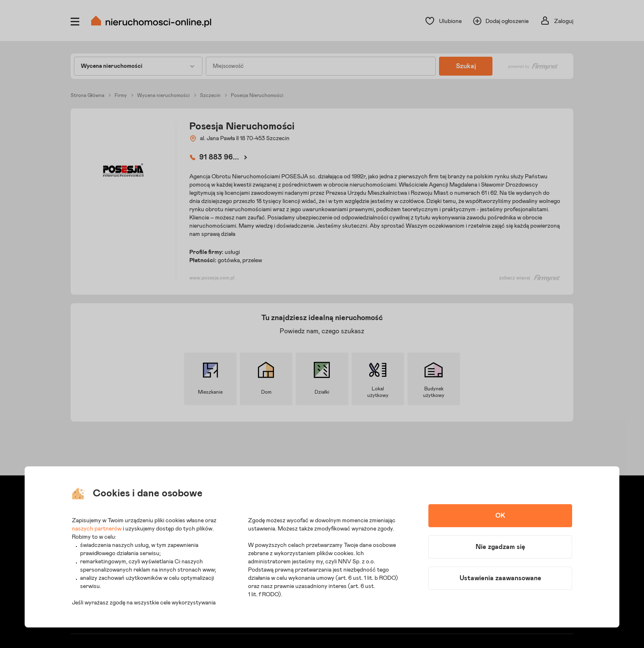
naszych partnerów (97, 529)
